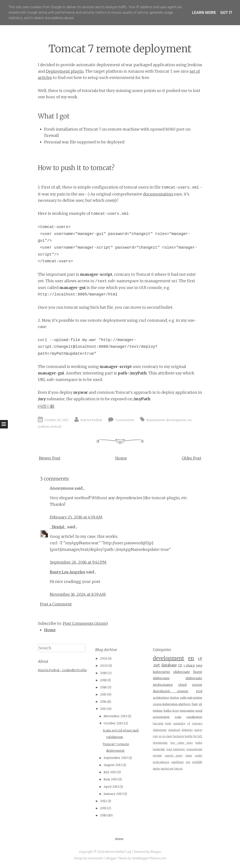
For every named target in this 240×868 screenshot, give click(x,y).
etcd (199, 691)
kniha (199, 743)
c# (200, 659)
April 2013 (111, 787)
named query (174, 756)
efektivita (187, 730)
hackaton (178, 736)
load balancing (176, 749)
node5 (199, 756)
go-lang (167, 736)
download (174, 730)
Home (121, 458)
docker (174, 698)
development (176, 420)
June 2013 (111, 779)
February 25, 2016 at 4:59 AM (76, 517)
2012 (103, 801)
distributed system (171, 691)
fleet (195, 704)
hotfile (189, 736)
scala (178, 717)
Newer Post (50, 458)
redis (183, 698)
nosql (199, 711)
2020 (104, 666)
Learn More (204, 12)
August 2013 (113, 765)
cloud (182, 685)
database (169, 665)
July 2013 (110, 772)
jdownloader (160, 743)
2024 (104, 658)
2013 (103, 709)
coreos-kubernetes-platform (172, 704)
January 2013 (113, 794)
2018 (103, 680)
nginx (189, 756)
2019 (103, 673)
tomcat (56, 427)
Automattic (96, 858)
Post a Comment (56, 604)
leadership (159, 749)
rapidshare (177, 762)
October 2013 (113, 723)
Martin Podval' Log (118, 852)
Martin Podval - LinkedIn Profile (62, 670)
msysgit (157, 756)
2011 (103, 808)
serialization (194, 717)
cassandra (179, 724)
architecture (161, 698)
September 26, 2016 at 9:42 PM (78, 562)
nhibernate (182, 672)
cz (180, 665)
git (200, 704)
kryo (176, 711)
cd (189, 724)
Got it (226, 12)
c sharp (189, 665)
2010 (103, 815)
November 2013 (115, 716)
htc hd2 (198, 736)
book (168, 724)
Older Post (192, 458)
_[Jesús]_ (58, 527)
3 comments (125, 420)
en (189, 420)
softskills (197, 762)
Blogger (156, 852)
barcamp (158, 724)
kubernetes (161, 672)
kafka (167, 711)
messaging (187, 711)
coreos (197, 685)
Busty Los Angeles (67, 572)
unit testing (195, 698)
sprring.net (167, 769)
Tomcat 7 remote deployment (120, 49)
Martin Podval (91, 420)
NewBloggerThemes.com (149, 858)
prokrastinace (161, 762)
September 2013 (116, 758)
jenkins (43, 427)
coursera (197, 724)
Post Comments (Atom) (85, 623)
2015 (103, 694)
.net (156, 665)
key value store (182, 743)
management (194, 749)
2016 (103, 687)
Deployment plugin (65, 71)
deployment (156, 420)
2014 (103, 702)
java (199, 665)
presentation (161, 717)
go (160, 736)
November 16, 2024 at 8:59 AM (78, 594)
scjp (188, 762)
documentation (158, 194)
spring (156, 769)
